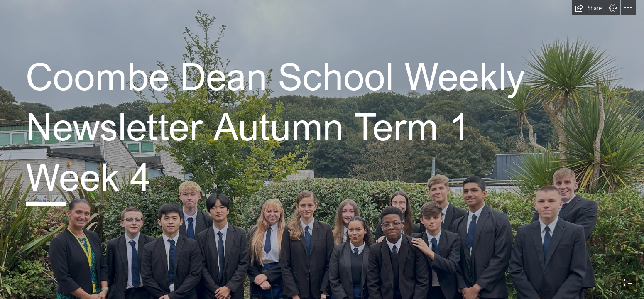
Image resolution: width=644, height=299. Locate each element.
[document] (322, 149)
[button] (588, 8)
